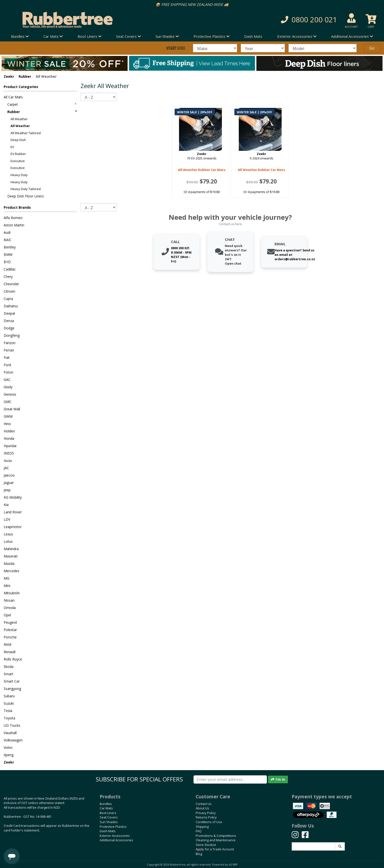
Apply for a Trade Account (215, 849)
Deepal (9, 313)
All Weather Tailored (26, 133)
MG (6, 578)
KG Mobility (13, 497)
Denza (9, 321)
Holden (9, 431)
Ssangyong (12, 689)
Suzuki (9, 703)
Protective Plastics (113, 827)
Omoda (10, 608)
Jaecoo (9, 475)
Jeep (7, 490)
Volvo (8, 747)
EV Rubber (18, 154)
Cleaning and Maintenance (216, 840)
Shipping (202, 827)
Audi (7, 232)
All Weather (19, 119)
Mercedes (12, 571)
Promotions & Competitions (216, 836)
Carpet (42, 104)
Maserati (11, 556)
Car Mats (106, 808)
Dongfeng (12, 335)
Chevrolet (11, 284)
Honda (9, 438)
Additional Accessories (116, 840)
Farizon (10, 343)
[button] (276, 20)
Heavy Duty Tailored (26, 189)
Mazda (9, 564)
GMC (8, 402)
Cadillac (10, 269)
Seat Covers (109, 817)
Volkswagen (13, 740)
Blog (199, 854)
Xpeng (9, 755)
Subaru (9, 696)
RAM (7, 644)
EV (12, 147)
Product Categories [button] (21, 87)
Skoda (9, 667)
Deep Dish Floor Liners (26, 196)
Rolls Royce (13, 659)
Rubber (25, 76)
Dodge (9, 328)
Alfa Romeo (13, 218)
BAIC (8, 240)
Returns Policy (206, 817)
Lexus (8, 534)
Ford (7, 365)
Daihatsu (11, 306)
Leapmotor (13, 527)
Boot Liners (108, 813)
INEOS (9, 453)
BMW (8, 254)
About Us (202, 808)
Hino (7, 424)
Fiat (7, 357)
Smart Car (12, 681)
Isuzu (8, 460)
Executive (18, 161)
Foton (8, 372)
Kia (6, 505)
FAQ (199, 831)
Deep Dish (18, 140)
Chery (8, 277)
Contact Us (204, 804)
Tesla (8, 711)
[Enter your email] (230, 779)
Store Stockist (206, 845)
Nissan (9, 600)
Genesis (10, 394)
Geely (8, 387)
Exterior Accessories (115, 836)
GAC (7, 380)
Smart (8, 674)
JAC (6, 468)
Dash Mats (253, 36)
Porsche (10, 637)
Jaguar (9, 483)
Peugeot (10, 622)
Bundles (106, 804)
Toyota (9, 718)
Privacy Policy (206, 813)
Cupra (8, 299)
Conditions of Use (209, 822)
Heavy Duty (19, 175)
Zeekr (9, 76)
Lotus (8, 541)
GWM (8, 416)
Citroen (9, 291)
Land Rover (13, 512)
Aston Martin (14, 225)
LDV (7, 519)
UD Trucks (12, 725)
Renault (10, 652)
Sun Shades (109, 822)
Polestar (10, 630)
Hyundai (10, 446)
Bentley (10, 247)
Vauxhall (10, 733)
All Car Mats (13, 97)
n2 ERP (233, 865)
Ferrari (9, 350)
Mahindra (11, 549)
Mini (7, 586)
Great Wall (12, 409)
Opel (7, 615)
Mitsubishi (12, 593)
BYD (7, 262)
